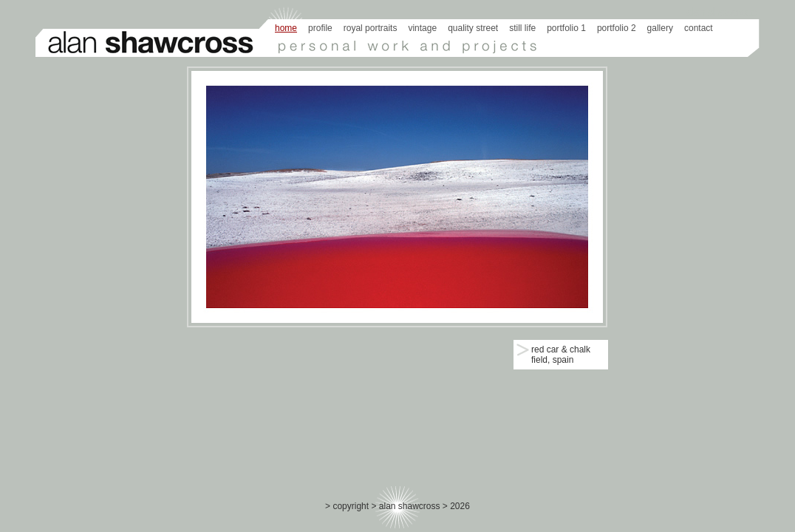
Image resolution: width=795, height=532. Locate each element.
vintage (422, 28)
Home (286, 28)
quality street (473, 28)
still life (522, 28)
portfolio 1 (566, 28)
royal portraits (371, 28)
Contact (699, 28)
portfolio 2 (617, 28)
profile (320, 28)
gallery (660, 28)
